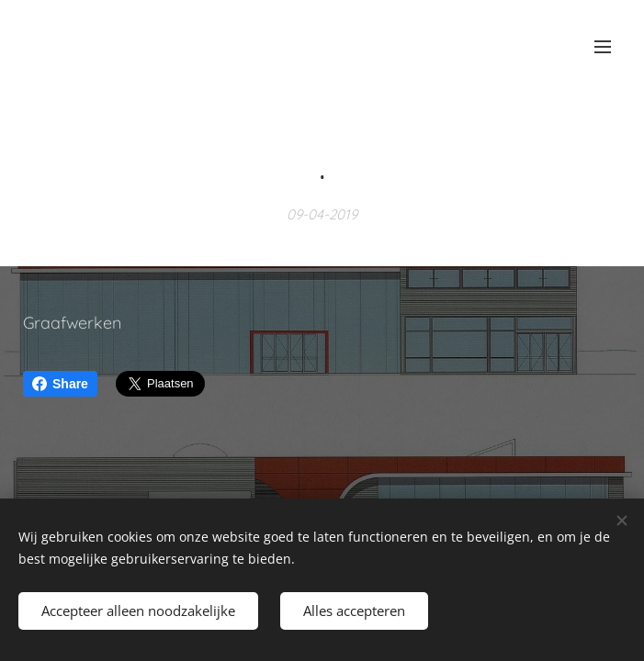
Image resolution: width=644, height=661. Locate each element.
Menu (603, 47)
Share (60, 384)
